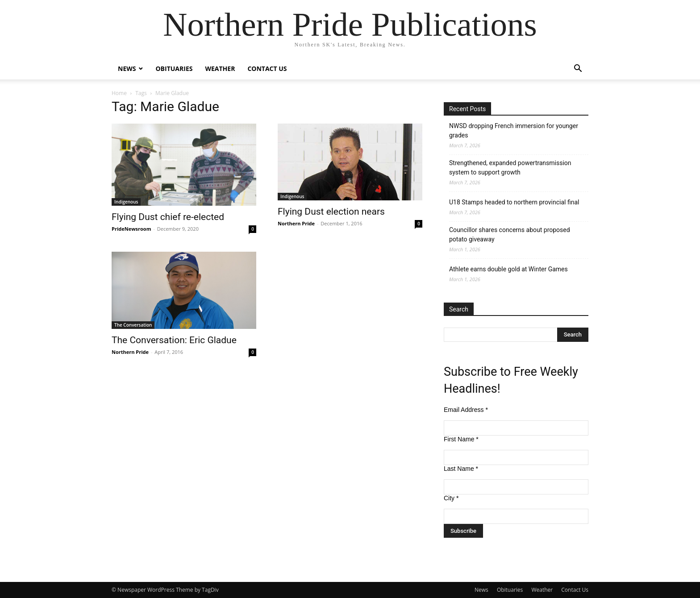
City (451, 498)
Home (119, 93)
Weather (220, 69)
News (127, 69)
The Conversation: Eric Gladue (174, 340)
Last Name (461, 469)
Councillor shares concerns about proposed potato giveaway (510, 235)
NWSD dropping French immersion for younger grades (514, 131)
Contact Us (267, 69)
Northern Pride (296, 223)
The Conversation (133, 325)
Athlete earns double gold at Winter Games (508, 269)
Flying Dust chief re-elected (168, 217)
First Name (461, 439)
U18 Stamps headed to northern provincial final (514, 202)
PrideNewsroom (131, 229)
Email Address (466, 410)
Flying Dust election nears (331, 212)
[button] (578, 69)
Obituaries (174, 69)
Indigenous (126, 202)
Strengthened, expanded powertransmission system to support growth (510, 168)
